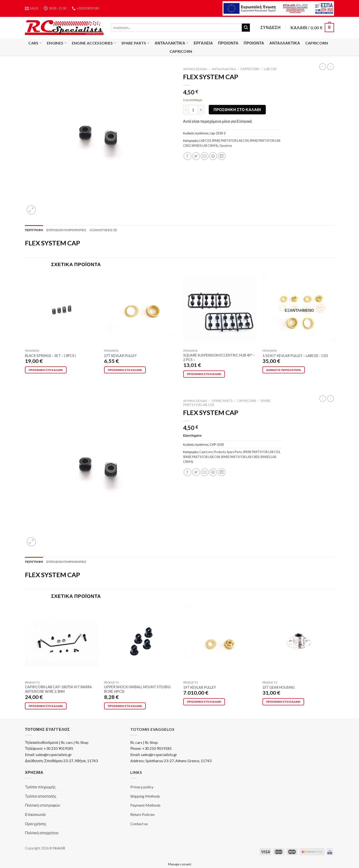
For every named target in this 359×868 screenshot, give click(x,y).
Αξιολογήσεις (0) (103, 230)
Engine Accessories (94, 43)
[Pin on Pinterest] (213, 156)
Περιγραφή (34, 230)
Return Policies (143, 814)
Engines (57, 43)
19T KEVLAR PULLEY (200, 687)
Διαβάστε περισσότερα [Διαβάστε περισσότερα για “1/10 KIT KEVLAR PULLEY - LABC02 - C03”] (284, 370)
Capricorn (317, 43)
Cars (35, 43)
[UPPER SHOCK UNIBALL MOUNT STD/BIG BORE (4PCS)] (141, 642)
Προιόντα (228, 43)
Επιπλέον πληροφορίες (66, 230)
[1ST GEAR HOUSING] (299, 642)
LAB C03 (270, 69)
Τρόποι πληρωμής (40, 787)
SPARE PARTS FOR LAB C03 (261, 452)
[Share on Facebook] (187, 156)
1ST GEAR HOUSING (279, 687)
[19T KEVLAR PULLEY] (220, 642)
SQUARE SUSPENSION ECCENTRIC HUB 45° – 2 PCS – (219, 357)
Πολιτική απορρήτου (42, 833)
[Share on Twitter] (196, 156)
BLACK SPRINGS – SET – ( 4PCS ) (50, 356)
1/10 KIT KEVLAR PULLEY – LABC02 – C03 (295, 356)
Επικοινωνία (35, 814)
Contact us (139, 824)
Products (220, 452)
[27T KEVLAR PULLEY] (141, 310)
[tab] (34, 230)
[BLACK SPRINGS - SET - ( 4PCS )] (62, 310)
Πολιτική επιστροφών (43, 805)
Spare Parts (135, 43)
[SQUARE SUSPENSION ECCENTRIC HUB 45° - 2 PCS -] (220, 310)
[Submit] (246, 28)
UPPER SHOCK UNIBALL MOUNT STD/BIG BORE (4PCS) (137, 689)
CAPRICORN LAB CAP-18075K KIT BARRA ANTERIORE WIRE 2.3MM (58, 689)
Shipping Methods (145, 796)
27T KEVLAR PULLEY (120, 356)
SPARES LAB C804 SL (205, 146)
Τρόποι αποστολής (41, 796)
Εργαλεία (203, 43)
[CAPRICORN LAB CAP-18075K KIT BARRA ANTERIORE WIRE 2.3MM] (62, 642)
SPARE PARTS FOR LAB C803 (240, 457)
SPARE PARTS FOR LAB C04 (230, 141)
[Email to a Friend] (205, 156)
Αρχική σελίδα (195, 69)
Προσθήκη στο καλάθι (237, 110)
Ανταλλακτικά (171, 43)
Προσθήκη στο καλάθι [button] (46, 370)
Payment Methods (145, 805)
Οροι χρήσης (36, 824)
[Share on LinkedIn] (222, 156)
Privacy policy (142, 787)
